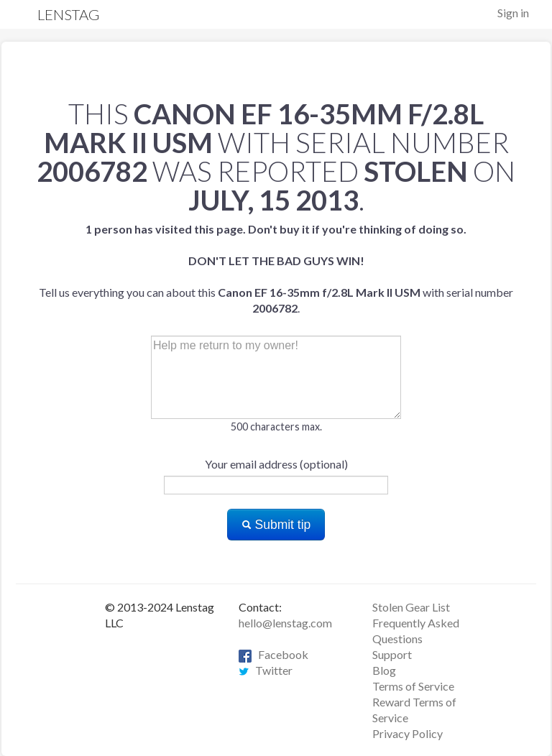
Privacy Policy (408, 733)
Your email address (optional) (276, 464)
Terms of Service (413, 686)
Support (392, 654)
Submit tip (276, 525)
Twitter (266, 670)
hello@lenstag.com (285, 623)
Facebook (273, 654)
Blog (384, 670)
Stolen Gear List (411, 607)
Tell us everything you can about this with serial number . (276, 268)
